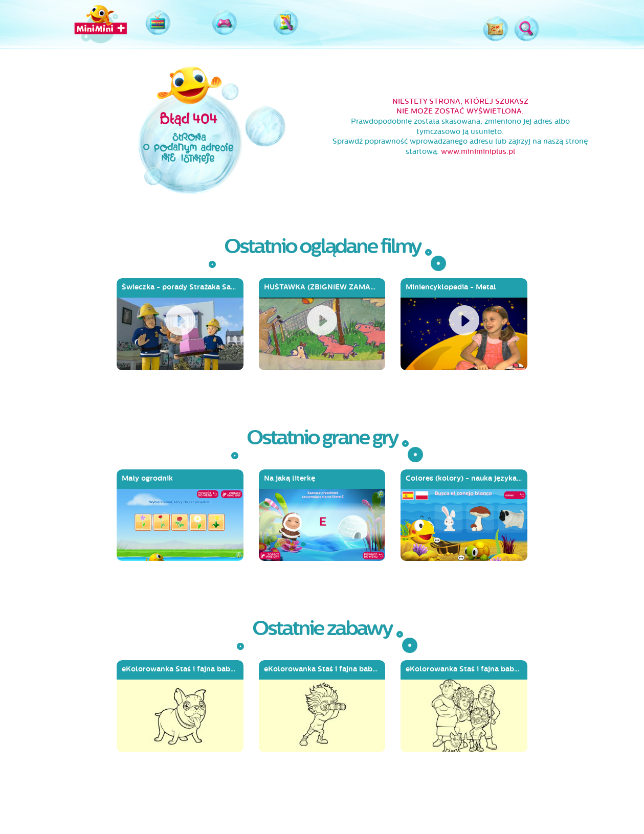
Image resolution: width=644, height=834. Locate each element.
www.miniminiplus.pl (478, 152)
